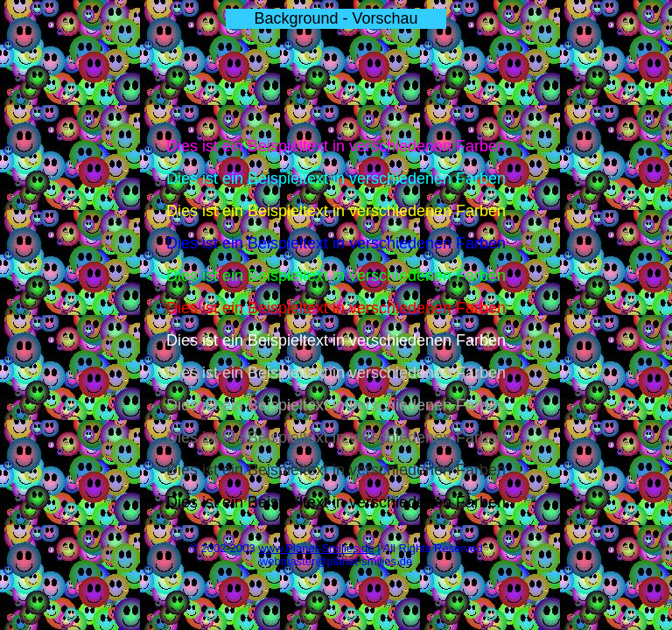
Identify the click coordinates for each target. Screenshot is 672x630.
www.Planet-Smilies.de (316, 548)
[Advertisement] (336, 84)
